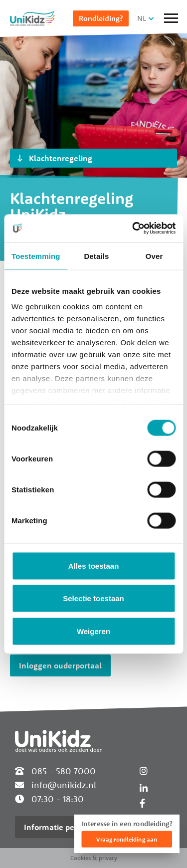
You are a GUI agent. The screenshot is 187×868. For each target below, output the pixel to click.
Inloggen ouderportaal (60, 665)
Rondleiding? (101, 18)
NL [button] (142, 18)
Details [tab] (96, 256)
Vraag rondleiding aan (127, 839)
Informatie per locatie (64, 827)
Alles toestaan (94, 565)
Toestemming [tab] (36, 256)
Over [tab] (154, 256)
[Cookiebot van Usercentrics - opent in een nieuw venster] (133, 228)
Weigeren (93, 631)
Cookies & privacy (94, 858)
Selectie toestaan (93, 598)
